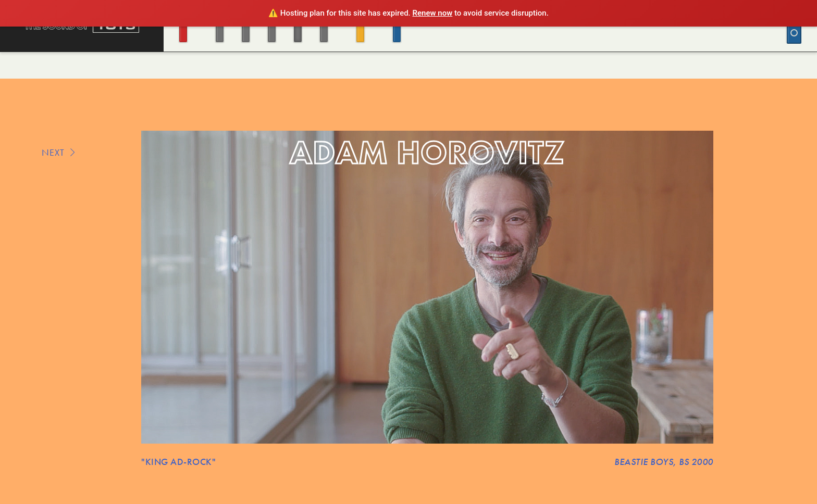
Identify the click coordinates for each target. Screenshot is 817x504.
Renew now (433, 13)
